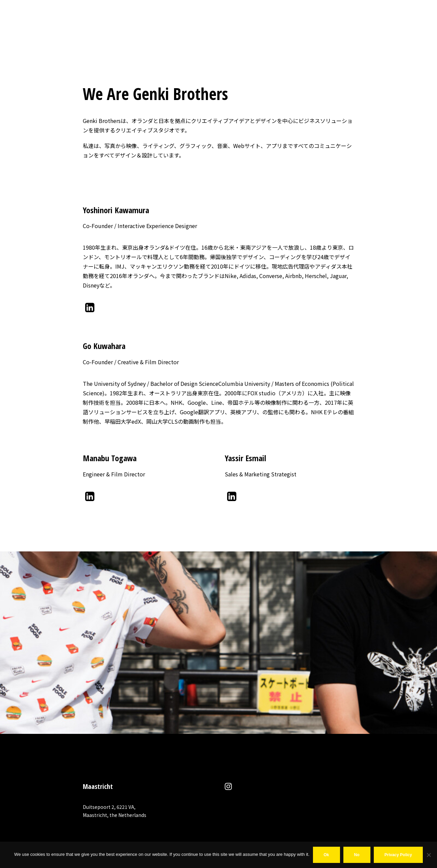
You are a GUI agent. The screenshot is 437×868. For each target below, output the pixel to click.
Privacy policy (398, 855)
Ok (326, 855)
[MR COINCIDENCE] (40, 13)
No (357, 855)
